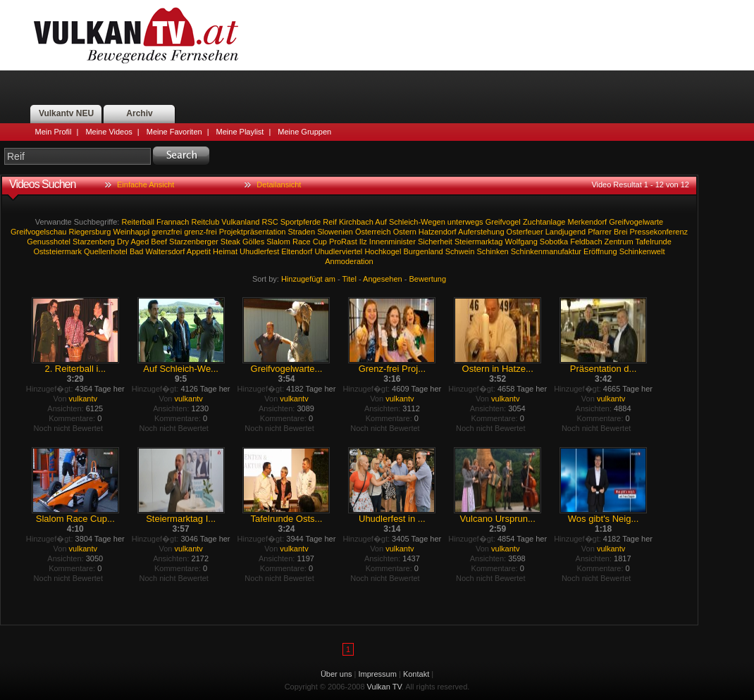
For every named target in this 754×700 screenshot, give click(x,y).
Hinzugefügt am (308, 279)
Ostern (405, 232)
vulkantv (83, 399)
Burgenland (423, 251)
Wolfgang (521, 242)
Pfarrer (600, 232)
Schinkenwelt (642, 251)
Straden (302, 232)
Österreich (373, 232)
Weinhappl (131, 232)
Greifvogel (503, 222)
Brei (621, 232)
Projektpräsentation (253, 232)
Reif (330, 222)
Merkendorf (587, 222)
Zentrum (619, 242)
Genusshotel (49, 242)
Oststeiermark (58, 251)
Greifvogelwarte (636, 222)
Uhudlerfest (259, 251)
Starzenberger (194, 242)
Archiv (139, 113)
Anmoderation (349, 261)
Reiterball (137, 222)
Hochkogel (383, 251)
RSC (270, 222)
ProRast (343, 242)
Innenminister (393, 242)
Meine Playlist (240, 132)
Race (302, 242)
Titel (350, 279)
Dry (123, 242)
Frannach (173, 222)
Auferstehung (481, 232)
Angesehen (383, 279)
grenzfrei (167, 232)
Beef (159, 242)
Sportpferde (301, 222)
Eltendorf (297, 251)
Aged (140, 242)
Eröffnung (600, 251)
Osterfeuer (525, 232)
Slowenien (335, 232)
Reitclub (206, 222)
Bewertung (428, 279)
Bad (137, 251)
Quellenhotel (106, 251)
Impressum (378, 674)
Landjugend (566, 232)
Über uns (336, 674)
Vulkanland (240, 222)
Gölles (253, 242)
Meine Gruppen (304, 132)
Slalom (278, 242)
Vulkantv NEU (66, 113)
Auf (381, 222)
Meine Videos (109, 132)
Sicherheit (435, 242)
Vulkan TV (136, 35)
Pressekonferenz (659, 232)
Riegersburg (89, 232)
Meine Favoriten (174, 132)
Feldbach (586, 242)
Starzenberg (94, 242)
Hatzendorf (438, 232)
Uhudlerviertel (338, 251)
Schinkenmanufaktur (546, 251)
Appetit (199, 251)
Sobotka (554, 242)
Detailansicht (279, 185)
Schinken (492, 251)
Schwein (460, 251)
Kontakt (416, 674)
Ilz (363, 242)
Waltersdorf (166, 251)
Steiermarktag (478, 242)
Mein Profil (54, 132)
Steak (230, 242)
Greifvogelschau (39, 232)
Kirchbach (356, 222)
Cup (320, 242)
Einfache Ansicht (146, 185)
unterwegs (465, 222)
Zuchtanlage (544, 222)
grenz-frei (200, 232)
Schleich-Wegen (417, 222)
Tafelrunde (653, 242)
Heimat (225, 251)
